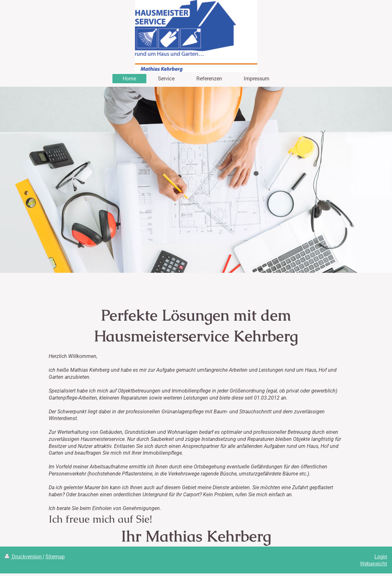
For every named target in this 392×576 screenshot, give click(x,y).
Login (381, 556)
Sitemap (55, 556)
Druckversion (24, 556)
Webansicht (374, 563)
